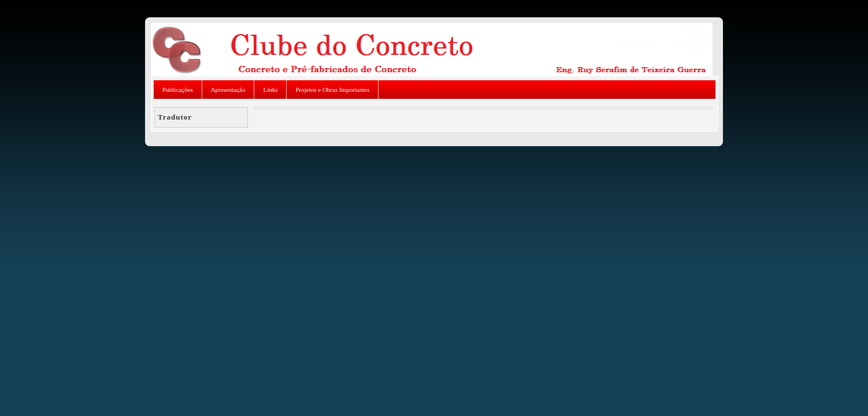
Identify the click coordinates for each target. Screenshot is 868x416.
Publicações (178, 90)
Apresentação (228, 90)
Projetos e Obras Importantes (332, 90)
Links (270, 90)
